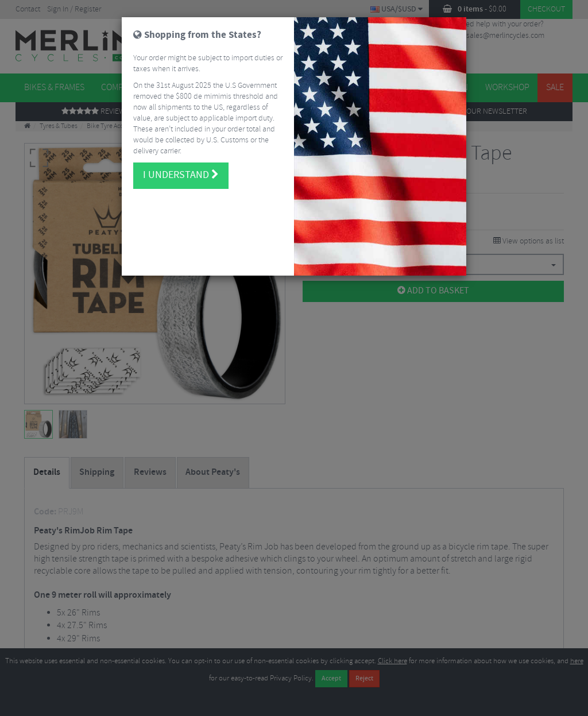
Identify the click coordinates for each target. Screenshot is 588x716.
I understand (181, 172)
